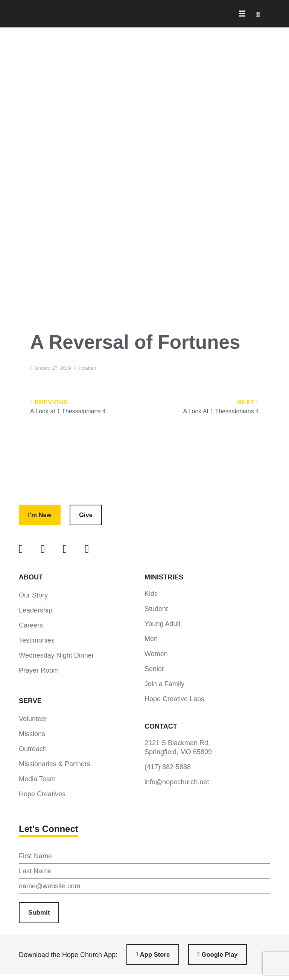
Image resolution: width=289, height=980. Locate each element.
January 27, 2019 (52, 368)
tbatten (89, 368)
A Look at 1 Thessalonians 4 (68, 411)
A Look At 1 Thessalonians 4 (221, 411)
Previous (49, 402)
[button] (258, 14)
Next (248, 402)
